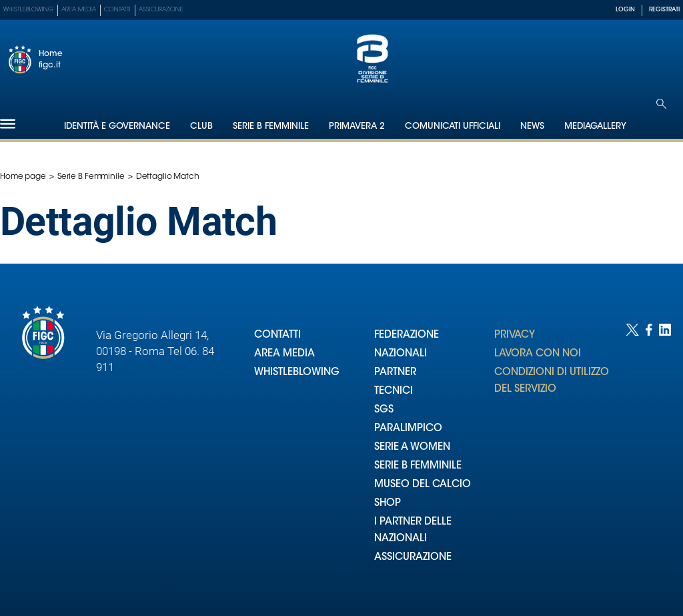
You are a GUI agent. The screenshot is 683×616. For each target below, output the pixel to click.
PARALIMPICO (408, 429)
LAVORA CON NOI (538, 354)
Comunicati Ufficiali (453, 126)
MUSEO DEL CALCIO (423, 485)
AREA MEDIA (284, 354)
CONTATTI (277, 335)
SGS (384, 410)
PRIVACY (515, 335)
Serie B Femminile (271, 126)
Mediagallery (595, 126)
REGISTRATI (664, 10)
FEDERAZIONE (407, 335)
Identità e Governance (117, 126)
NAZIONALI (401, 354)
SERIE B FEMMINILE (418, 466)
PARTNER (395, 373)
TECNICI (394, 391)
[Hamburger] (8, 124)
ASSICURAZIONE (413, 558)
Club (201, 126)
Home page (23, 177)
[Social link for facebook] (649, 456)
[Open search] (661, 104)
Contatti (117, 10)
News (532, 126)
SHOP (388, 504)
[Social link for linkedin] (665, 456)
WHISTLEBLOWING (297, 373)
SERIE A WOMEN (412, 447)
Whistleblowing (28, 10)
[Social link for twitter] (632, 456)
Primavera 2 (357, 126)
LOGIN (625, 10)
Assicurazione (161, 10)
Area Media (79, 10)
